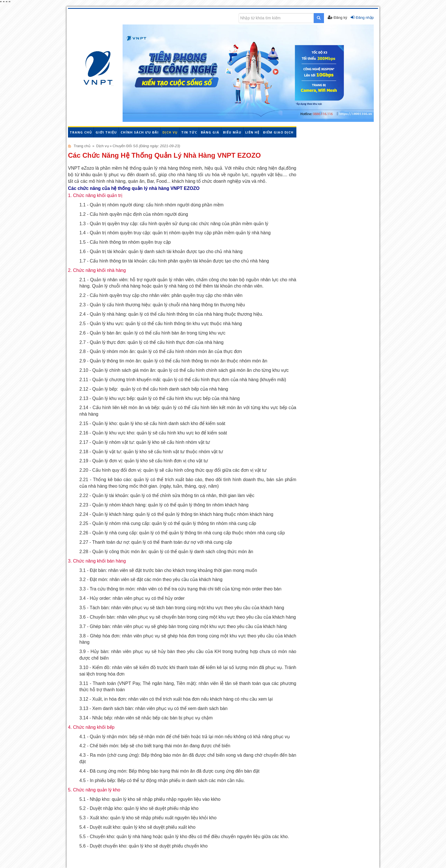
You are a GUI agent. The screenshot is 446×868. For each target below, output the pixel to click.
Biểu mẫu (232, 132)
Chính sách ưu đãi (140, 132)
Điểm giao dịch (278, 132)
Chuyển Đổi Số (125, 146)
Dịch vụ (170, 132)
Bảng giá (210, 132)
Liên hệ (252, 132)
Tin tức (189, 132)
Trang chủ (81, 132)
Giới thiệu (106, 132)
